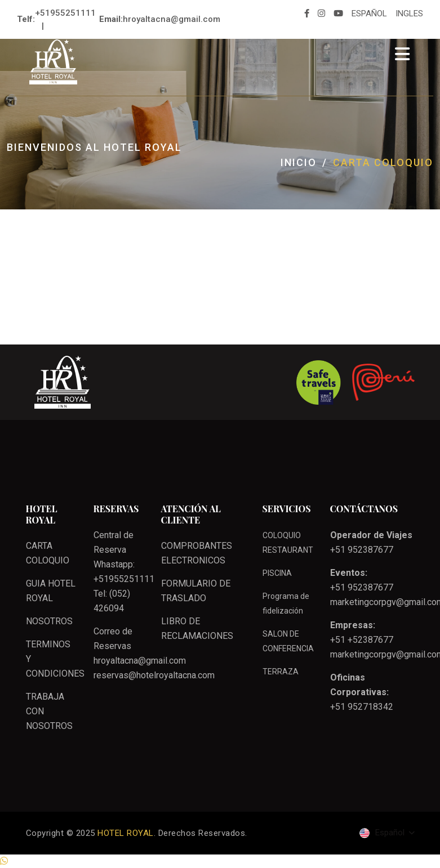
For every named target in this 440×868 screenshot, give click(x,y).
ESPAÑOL (369, 14)
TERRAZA (281, 672)
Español (383, 833)
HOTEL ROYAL (126, 833)
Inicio (299, 162)
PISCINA (277, 573)
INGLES (409, 14)
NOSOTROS (49, 621)
